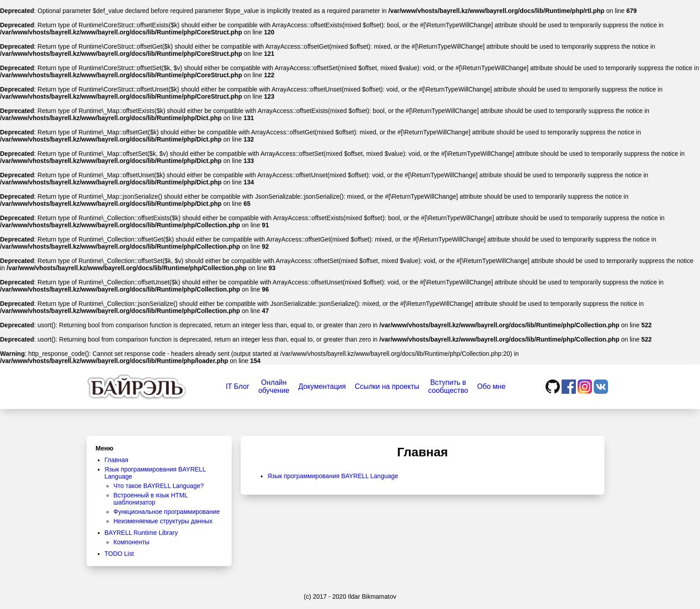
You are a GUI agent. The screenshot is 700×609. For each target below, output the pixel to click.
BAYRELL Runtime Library (141, 533)
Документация (322, 386)
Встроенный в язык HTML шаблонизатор (150, 499)
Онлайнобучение (274, 386)
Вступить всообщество (448, 386)
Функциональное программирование (167, 512)
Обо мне (492, 386)
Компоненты (131, 542)
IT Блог (238, 386)
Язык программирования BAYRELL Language (333, 476)
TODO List (119, 554)
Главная (116, 460)
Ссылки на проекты (387, 386)
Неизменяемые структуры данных (163, 521)
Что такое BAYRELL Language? (159, 486)
